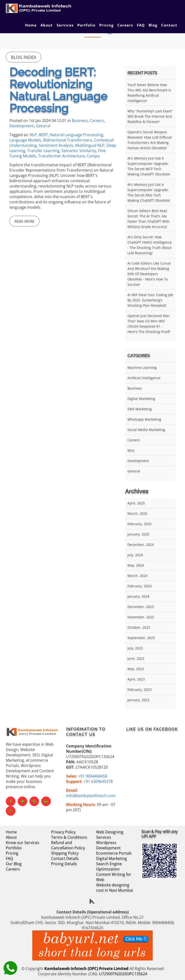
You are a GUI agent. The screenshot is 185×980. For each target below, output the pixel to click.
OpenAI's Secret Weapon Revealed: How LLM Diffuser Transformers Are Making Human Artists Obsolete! (150, 140)
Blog (153, 25)
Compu (93, 156)
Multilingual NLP (90, 145)
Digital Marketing (141, 398)
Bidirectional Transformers (68, 140)
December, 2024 (141, 544)
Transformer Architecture (61, 156)
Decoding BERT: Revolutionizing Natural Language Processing (58, 90)
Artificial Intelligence (144, 378)
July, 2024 (135, 555)
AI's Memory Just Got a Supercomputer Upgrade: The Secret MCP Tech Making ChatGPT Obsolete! (149, 166)
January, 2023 (138, 700)
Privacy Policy (63, 832)
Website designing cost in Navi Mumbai (115, 888)
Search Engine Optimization (109, 866)
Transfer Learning (43, 151)
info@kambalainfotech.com (91, 796)
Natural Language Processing (76, 135)
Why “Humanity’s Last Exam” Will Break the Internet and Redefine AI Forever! (150, 116)
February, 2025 (139, 524)
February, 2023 (139, 689)
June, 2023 (136, 658)
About (47, 25)
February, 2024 (139, 586)
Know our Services (23, 842)
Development (22, 126)
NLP (33, 135)
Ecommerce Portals (114, 853)
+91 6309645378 (98, 781)
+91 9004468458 (93, 776)
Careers (125, 25)
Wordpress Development (108, 845)
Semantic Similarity (79, 151)
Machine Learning (142, 367)
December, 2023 (141, 607)
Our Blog (14, 864)
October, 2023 (139, 627)
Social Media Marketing (146, 430)
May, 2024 (136, 565)
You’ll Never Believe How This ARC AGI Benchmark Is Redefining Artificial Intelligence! (149, 93)
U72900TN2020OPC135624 (123, 974)
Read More (24, 221)
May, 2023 (136, 669)
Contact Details (65, 858)
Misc (131, 450)
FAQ (141, 25)
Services (65, 25)
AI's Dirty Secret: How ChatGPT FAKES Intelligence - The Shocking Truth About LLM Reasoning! (150, 245)
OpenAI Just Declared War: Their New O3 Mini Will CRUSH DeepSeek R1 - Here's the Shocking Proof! (149, 324)
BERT (43, 135)
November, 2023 (141, 617)
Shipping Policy (65, 853)
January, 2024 (138, 596)
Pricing (106, 25)
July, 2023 (135, 648)
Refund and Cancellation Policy (68, 845)
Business (80, 120)
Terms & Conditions (69, 837)
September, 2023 (141, 638)
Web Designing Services (110, 835)
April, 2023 (136, 679)
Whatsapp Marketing (144, 419)
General (43, 126)
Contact (169, 25)
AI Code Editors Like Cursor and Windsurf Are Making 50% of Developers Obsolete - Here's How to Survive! (149, 274)
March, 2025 (137, 513)
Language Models (25, 140)
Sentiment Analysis (56, 145)
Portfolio (86, 25)
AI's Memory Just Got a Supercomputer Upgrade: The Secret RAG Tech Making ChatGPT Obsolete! (149, 192)
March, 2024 (137, 576)
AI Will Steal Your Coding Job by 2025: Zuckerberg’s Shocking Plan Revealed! (150, 300)
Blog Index (23, 57)
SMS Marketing (140, 409)
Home (31, 25)
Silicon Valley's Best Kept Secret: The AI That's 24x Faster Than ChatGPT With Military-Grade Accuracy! (149, 219)
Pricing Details (64, 864)
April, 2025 (136, 503)
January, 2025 (138, 534)
